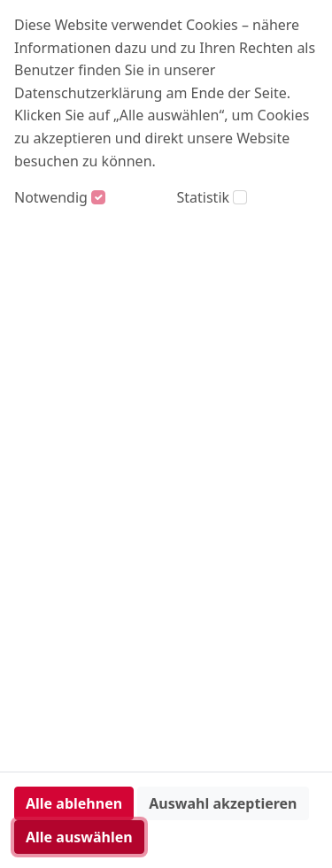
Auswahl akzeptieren (223, 803)
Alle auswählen (79, 837)
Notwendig (51, 197)
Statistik (204, 197)
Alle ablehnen (74, 803)
